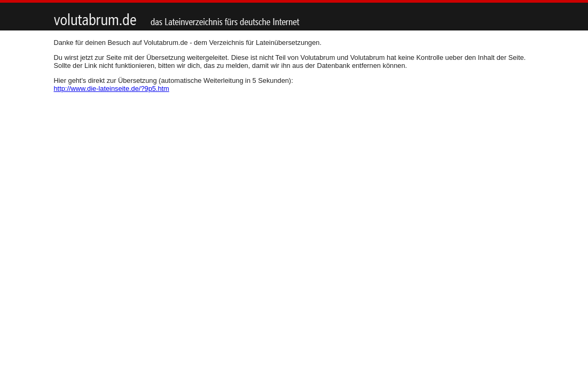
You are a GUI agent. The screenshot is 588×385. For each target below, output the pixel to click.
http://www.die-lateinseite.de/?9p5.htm (112, 88)
